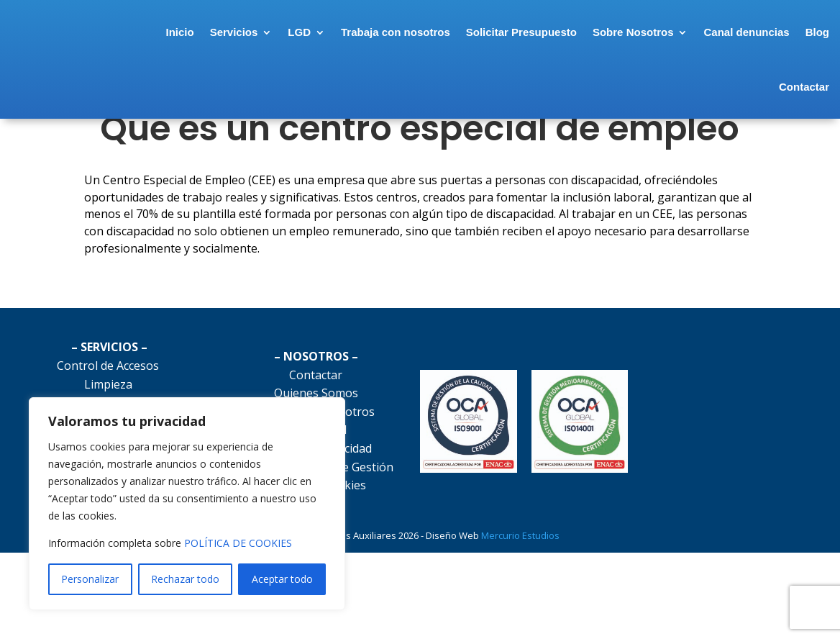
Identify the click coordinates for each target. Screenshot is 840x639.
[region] (187, 504)
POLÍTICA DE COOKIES (238, 543)
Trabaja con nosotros (435, 34)
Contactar (804, 89)
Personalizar (90, 579)
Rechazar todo (185, 579)
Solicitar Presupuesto (561, 34)
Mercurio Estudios (522, 599)
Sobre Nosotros (673, 34)
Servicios (274, 34)
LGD (339, 34)
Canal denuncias (786, 34)
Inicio (220, 34)
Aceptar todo (282, 579)
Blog (751, 89)
